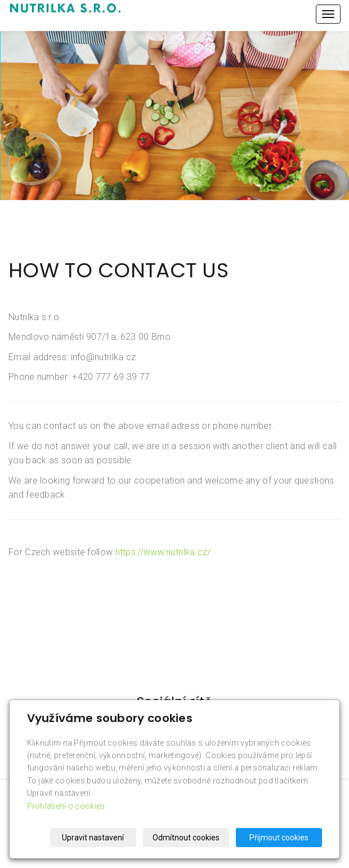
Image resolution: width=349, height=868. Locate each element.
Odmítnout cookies (186, 838)
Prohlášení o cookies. (67, 806)
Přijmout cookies (279, 838)
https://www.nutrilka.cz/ (163, 552)
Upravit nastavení (93, 838)
